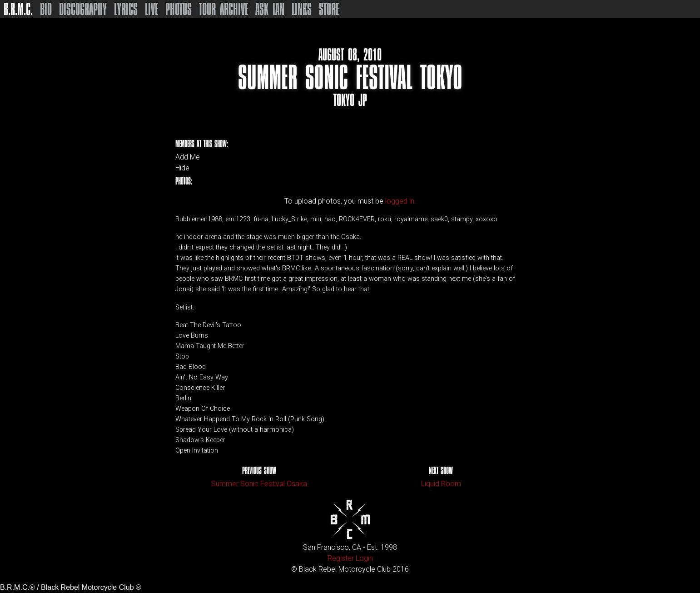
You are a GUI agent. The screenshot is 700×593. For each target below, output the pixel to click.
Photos (179, 9)
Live (151, 9)
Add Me (188, 157)
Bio (46, 9)
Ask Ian (270, 9)
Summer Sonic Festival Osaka (259, 484)
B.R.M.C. (18, 9)
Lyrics (126, 9)
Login (364, 558)
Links (302, 9)
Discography (83, 9)
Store (329, 9)
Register (341, 558)
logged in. (401, 201)
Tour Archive (223, 9)
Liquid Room (441, 484)
